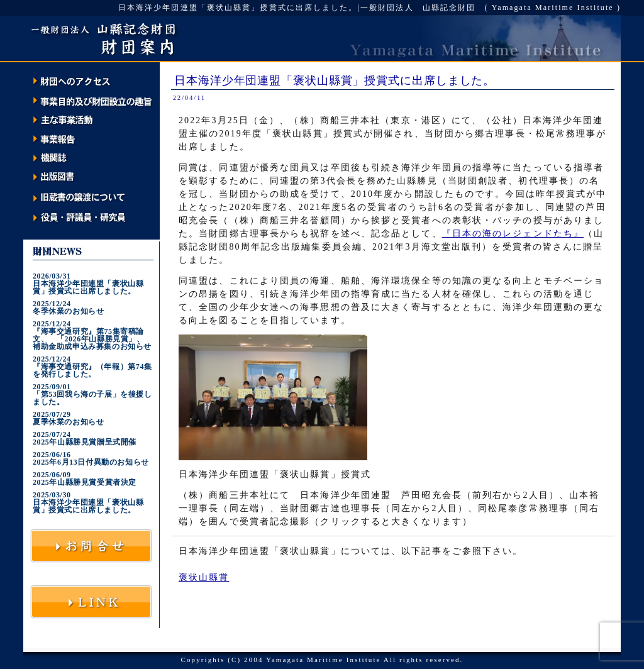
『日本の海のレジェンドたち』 (513, 234)
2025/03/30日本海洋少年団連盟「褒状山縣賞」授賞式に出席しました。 (88, 502)
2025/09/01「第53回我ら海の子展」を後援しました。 (92, 394)
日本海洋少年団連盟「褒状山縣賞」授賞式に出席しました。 (335, 80)
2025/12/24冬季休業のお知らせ (68, 307)
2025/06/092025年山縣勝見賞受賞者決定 (85, 478)
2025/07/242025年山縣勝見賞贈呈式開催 (85, 438)
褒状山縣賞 (204, 578)
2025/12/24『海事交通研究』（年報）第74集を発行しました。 (92, 367)
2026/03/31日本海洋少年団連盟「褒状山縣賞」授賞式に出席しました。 (88, 284)
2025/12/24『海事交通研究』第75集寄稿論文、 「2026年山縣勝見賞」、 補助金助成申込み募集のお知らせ (92, 335)
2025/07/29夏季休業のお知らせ (68, 418)
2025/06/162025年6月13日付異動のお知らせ (91, 458)
